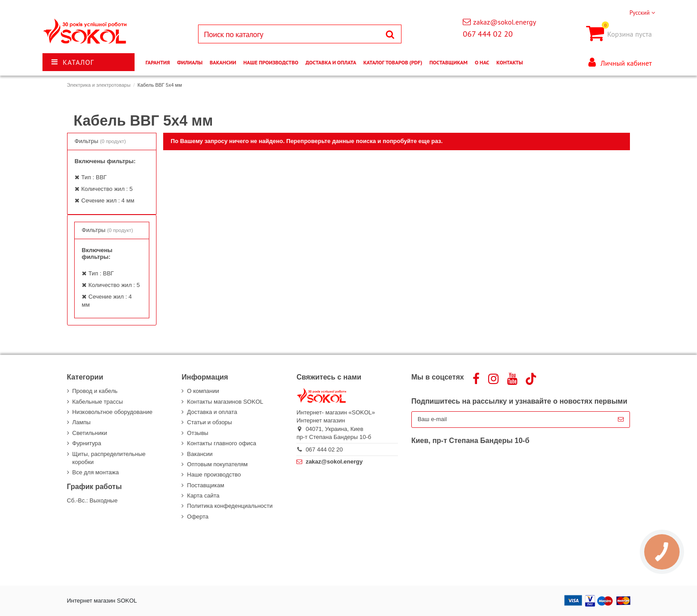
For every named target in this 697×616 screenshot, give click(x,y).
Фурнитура (87, 443)
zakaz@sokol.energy (505, 22)
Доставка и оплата (212, 412)
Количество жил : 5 (107, 189)
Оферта (198, 517)
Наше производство (214, 475)
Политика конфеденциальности (230, 506)
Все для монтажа (96, 472)
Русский (642, 13)
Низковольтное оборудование (112, 412)
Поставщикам (205, 485)
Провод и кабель (95, 391)
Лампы (82, 422)
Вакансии (200, 454)
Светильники (90, 433)
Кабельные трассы (98, 402)
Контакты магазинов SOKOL (225, 402)
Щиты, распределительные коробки (109, 458)
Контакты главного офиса (222, 443)
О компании (203, 391)
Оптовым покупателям (217, 464)
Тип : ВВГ (94, 177)
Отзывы (198, 433)
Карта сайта (203, 496)
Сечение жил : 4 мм (108, 200)
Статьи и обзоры (209, 422)
